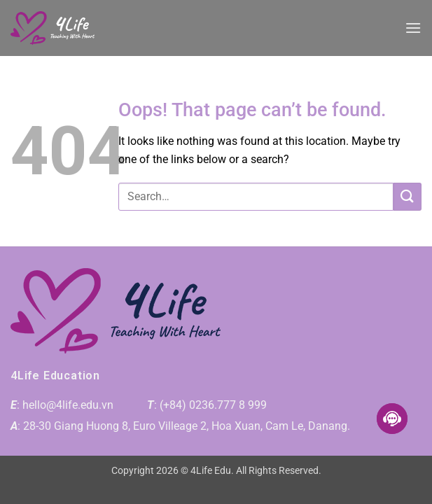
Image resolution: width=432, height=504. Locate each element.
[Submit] (407, 196)
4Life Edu (211, 471)
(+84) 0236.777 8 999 (213, 405)
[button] (413, 28)
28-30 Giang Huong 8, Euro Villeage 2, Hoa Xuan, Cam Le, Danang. (187, 426)
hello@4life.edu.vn (68, 405)
